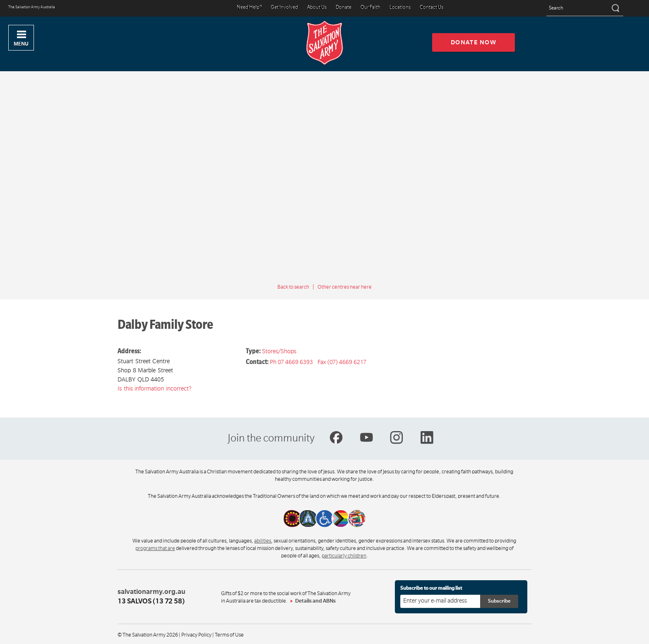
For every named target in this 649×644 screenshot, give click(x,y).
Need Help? (249, 8)
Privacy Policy (196, 635)
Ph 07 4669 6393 (291, 362)
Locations (400, 8)
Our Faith (370, 8)
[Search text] (585, 8)
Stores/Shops (279, 351)
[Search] (615, 8)
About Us (317, 8)
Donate (344, 8)
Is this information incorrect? (155, 388)
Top (636, 633)
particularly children (344, 556)
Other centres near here (345, 287)
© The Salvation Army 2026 (148, 635)
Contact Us (431, 8)
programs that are (155, 548)
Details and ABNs (315, 601)
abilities (263, 541)
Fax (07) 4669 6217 (342, 362)
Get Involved (284, 8)
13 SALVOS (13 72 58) (151, 601)
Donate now (474, 42)
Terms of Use (229, 635)
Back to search (293, 287)
